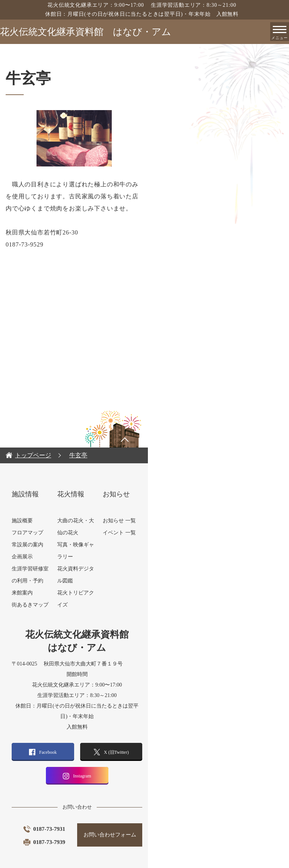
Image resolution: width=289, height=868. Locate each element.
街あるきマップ (65, 593)
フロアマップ (63, 521)
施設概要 (58, 509)
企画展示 (58, 545)
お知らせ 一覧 (202, 509)
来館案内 (58, 581)
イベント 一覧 (202, 521)
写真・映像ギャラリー (142, 521)
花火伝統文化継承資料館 (86, 32)
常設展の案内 (63, 533)
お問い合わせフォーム (198, 812)
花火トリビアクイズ (140, 545)
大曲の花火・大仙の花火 (145, 509)
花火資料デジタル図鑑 (142, 533)
